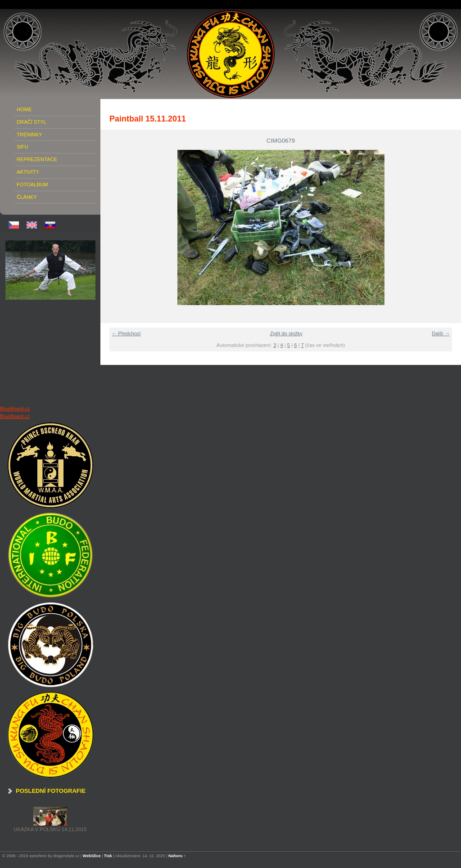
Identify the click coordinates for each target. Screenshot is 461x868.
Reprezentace (37, 159)
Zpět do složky (286, 333)
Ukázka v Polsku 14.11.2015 (50, 829)
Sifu (22, 147)
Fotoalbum (32, 184)
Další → (441, 333)
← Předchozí (126, 333)
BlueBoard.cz (15, 409)
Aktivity (28, 172)
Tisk (108, 856)
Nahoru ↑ (177, 856)
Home (24, 109)
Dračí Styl (32, 122)
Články (27, 197)
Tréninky (29, 135)
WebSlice (92, 856)
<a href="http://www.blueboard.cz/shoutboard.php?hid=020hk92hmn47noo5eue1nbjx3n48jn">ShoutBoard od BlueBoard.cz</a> (50, 352)
